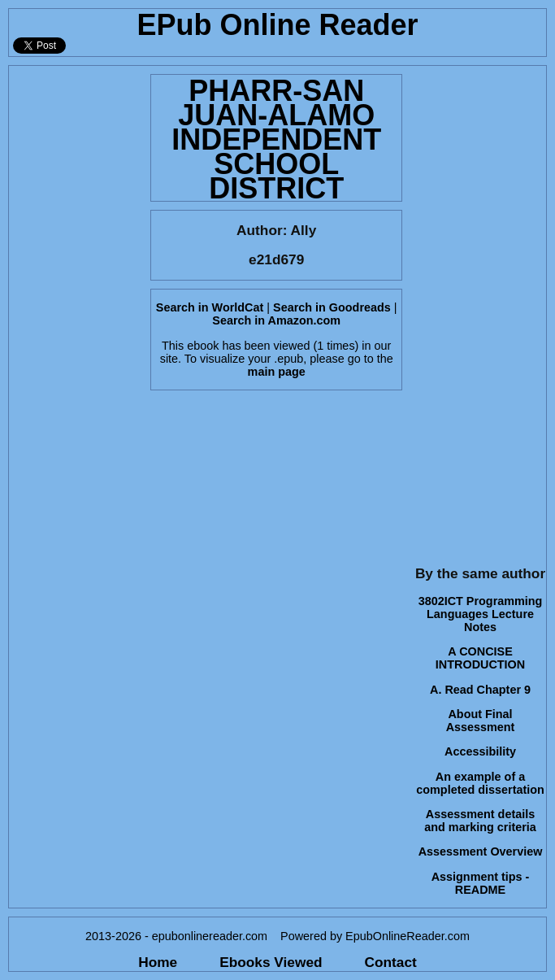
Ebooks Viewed (271, 962)
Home (158, 962)
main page (277, 372)
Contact (391, 962)
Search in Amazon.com (276, 320)
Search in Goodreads (332, 307)
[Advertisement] (75, 310)
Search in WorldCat (210, 307)
